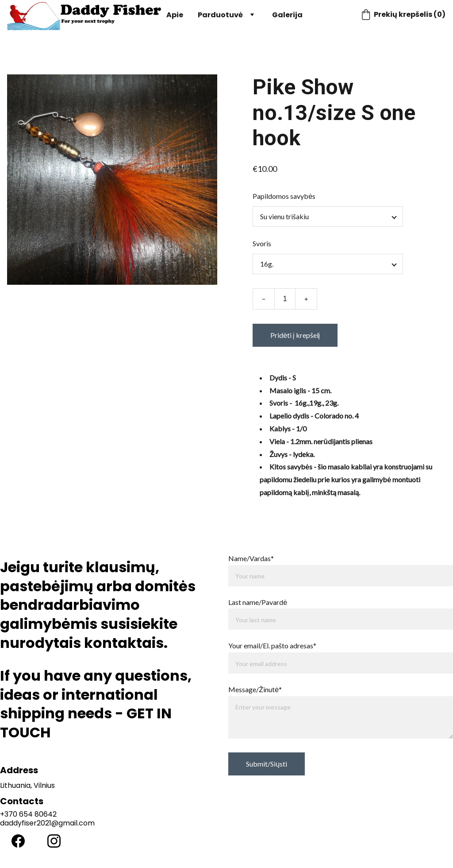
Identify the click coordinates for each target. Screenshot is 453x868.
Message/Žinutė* (255, 689)
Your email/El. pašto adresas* (272, 645)
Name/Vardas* (251, 558)
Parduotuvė (220, 15)
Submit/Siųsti (267, 764)
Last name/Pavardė (258, 602)
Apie (175, 15)
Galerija (287, 15)
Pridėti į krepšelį (295, 335)
